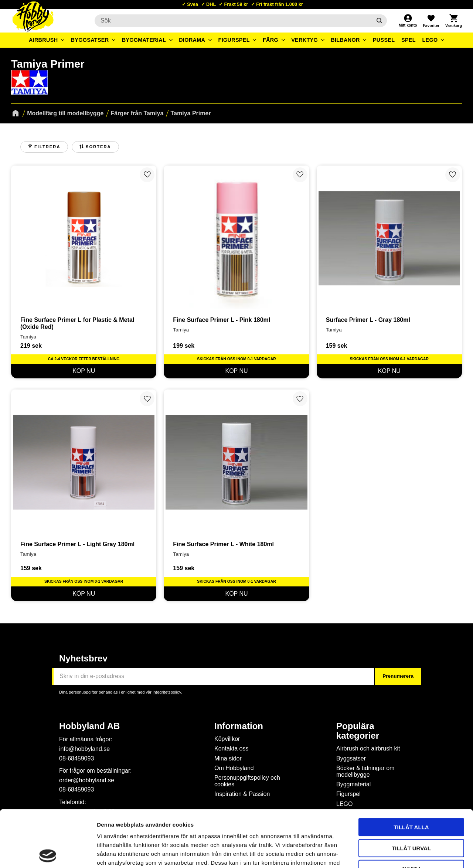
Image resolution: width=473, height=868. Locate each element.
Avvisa (411, 812)
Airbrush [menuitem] (43, 40)
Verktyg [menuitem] (304, 40)
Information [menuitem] (239, 726)
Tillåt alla (411, 770)
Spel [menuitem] (409, 40)
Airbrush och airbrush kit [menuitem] (368, 748)
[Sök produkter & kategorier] (233, 21)
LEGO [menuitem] (430, 40)
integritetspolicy (167, 692)
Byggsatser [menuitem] (90, 40)
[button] (431, 21)
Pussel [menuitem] (384, 40)
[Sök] (379, 21)
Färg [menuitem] (270, 40)
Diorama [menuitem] (192, 40)
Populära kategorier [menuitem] (358, 731)
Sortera (98, 147)
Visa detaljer (401, 853)
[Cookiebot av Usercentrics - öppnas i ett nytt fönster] (48, 854)
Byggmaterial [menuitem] (144, 40)
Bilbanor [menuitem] (345, 40)
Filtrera (47, 147)
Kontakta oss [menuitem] (232, 748)
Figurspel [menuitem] (234, 40)
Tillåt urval (411, 791)
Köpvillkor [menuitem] (227, 739)
